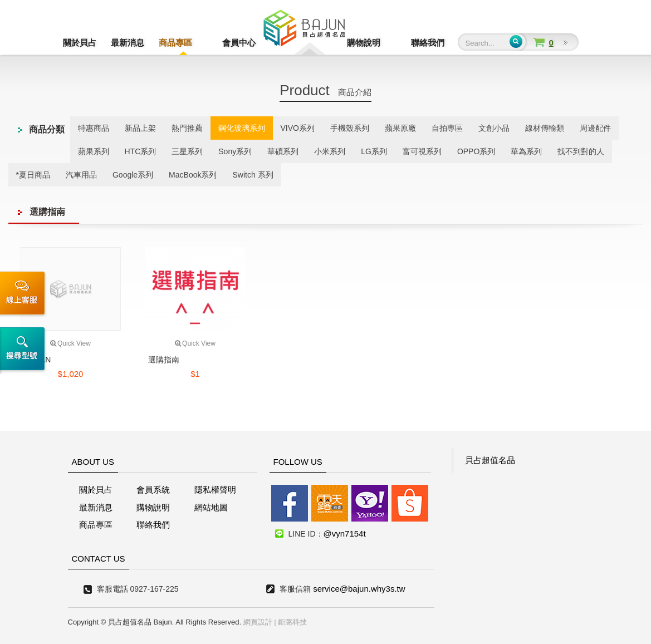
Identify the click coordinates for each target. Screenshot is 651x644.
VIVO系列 (298, 128)
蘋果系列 (94, 151)
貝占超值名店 (304, 31)
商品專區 (175, 43)
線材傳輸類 (545, 128)
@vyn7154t (345, 534)
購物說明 (380, 43)
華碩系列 (283, 151)
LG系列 (374, 151)
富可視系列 (422, 151)
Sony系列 (235, 151)
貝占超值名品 (490, 460)
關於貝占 (80, 43)
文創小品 (494, 128)
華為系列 (526, 151)
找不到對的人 (581, 151)
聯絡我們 (428, 43)
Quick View (70, 343)
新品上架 (140, 128)
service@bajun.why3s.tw (359, 589)
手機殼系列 (350, 128)
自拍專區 (447, 128)
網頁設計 (258, 622)
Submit (516, 41)
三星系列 (187, 151)
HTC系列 (141, 151)
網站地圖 (211, 507)
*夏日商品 (33, 175)
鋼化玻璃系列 (242, 128)
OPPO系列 (476, 151)
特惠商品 (94, 128)
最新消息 (128, 43)
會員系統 (153, 490)
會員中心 (223, 43)
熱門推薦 (187, 128)
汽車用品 (81, 175)
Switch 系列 (253, 175)
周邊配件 (595, 128)
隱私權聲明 (215, 490)
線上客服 (24, 294)
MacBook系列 (193, 175)
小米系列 (330, 151)
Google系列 (133, 175)
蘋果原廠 (400, 128)
